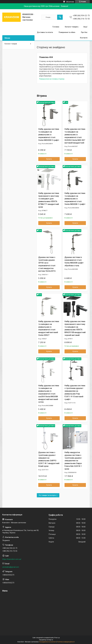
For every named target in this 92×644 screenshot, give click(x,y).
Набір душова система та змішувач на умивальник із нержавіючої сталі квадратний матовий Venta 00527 (49, 328)
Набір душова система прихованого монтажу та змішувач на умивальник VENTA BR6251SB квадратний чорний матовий (75, 328)
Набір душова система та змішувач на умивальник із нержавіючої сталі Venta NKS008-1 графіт (75, 199)
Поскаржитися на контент (48, 642)
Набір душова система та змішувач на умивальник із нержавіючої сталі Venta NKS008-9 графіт (49, 134)
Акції (85, 27)
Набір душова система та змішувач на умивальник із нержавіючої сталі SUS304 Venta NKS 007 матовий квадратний (75, 136)
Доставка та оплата (45, 32)
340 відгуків (70, 2)
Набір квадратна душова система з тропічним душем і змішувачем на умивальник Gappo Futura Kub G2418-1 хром (73, 461)
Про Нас (84, 32)
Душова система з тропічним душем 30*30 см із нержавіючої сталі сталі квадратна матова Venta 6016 (47, 264)
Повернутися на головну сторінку (52, 79)
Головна (56, 27)
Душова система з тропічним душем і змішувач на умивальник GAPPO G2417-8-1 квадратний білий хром (49, 459)
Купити (49, 159)
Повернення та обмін (67, 32)
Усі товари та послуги (47, 495)
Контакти (84, 38)
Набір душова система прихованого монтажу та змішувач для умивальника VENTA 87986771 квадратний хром (49, 200)
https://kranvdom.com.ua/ (12, 559)
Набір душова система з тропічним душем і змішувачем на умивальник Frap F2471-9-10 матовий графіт (75, 392)
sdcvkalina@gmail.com (11, 567)
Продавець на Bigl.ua (46, 640)
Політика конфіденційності (66, 642)
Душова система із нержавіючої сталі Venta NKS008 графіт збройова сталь (74, 261)
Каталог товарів (71, 27)
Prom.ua (57, 638)
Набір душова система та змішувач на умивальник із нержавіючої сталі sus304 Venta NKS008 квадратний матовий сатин (49, 394)
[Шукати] (60, 17)
